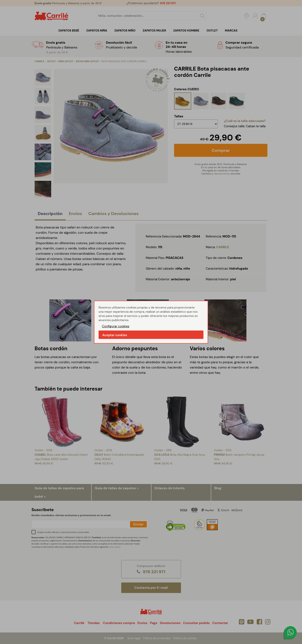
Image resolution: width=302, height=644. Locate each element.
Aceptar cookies (115, 335)
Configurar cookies (116, 326)
